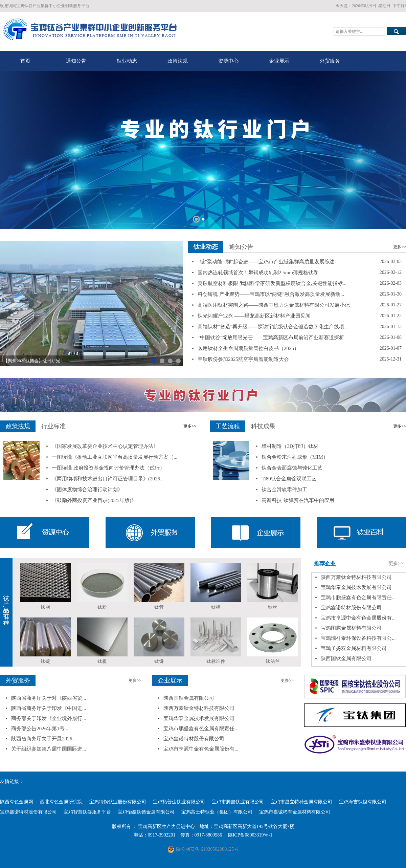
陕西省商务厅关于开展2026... (43, 739)
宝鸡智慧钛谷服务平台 (87, 812)
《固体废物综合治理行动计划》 (87, 490)
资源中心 (228, 61)
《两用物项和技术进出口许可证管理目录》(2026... (108, 479)
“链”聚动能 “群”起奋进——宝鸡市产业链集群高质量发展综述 (266, 262)
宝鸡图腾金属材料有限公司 (351, 631)
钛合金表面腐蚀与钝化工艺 (292, 468)
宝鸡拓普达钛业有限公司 (179, 802)
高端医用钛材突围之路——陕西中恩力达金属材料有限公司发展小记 (274, 305)
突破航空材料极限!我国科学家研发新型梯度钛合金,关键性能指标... (272, 283)
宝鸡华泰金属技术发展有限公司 (356, 590)
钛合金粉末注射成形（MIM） (295, 457)
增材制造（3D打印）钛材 (290, 446)
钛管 (159, 607)
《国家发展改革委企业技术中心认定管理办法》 (105, 446)
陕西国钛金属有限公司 (346, 661)
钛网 (45, 607)
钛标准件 (216, 661)
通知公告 (76, 61)
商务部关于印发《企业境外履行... (49, 718)
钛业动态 (127, 61)
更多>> (400, 247)
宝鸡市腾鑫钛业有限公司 (238, 802)
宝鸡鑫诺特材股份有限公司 (351, 610)
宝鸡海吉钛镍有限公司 (363, 802)
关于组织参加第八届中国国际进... (49, 749)
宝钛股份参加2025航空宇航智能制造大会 (243, 359)
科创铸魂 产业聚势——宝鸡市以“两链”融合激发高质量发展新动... (271, 294)
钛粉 (102, 607)
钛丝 (273, 607)
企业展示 (279, 61)
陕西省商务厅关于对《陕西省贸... (49, 698)
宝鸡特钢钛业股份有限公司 (118, 802)
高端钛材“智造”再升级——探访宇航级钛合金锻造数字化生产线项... (273, 327)
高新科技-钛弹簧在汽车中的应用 (298, 500)
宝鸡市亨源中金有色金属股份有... (358, 621)
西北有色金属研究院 (61, 802)
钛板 (102, 661)
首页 (25, 61)
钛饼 (159, 661)
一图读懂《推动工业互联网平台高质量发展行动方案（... (115, 457)
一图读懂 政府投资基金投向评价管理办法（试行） (108, 468)
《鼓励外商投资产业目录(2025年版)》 (94, 500)
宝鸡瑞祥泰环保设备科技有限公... (358, 641)
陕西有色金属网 (17, 802)
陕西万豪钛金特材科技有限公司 (356, 580)
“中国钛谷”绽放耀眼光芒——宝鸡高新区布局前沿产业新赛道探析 (271, 338)
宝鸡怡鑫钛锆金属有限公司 (146, 812)
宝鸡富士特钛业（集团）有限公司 (217, 812)
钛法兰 (273, 661)
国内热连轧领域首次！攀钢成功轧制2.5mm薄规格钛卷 (258, 273)
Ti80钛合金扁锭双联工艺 (289, 479)
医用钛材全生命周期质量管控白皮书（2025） (248, 348)
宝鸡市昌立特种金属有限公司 (301, 802)
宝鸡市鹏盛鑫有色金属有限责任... (358, 600)
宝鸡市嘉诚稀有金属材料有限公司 (295, 812)
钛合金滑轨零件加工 (284, 490)
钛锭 (45, 661)
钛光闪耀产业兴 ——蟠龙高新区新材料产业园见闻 (254, 316)
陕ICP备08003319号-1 (250, 835)
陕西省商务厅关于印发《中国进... (49, 708)
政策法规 (178, 61)
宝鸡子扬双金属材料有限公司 (354, 651)
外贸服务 (330, 61)
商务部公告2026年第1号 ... (40, 729)
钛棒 (216, 607)
